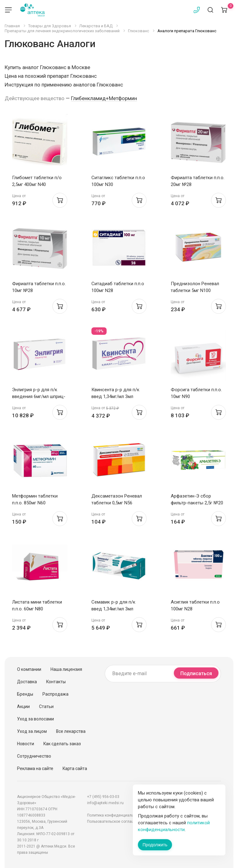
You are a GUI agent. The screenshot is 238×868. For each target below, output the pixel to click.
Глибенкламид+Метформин (104, 98)
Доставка (27, 682)
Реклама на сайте (35, 768)
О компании (29, 669)
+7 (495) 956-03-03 (103, 797)
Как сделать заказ (62, 744)
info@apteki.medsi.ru (105, 803)
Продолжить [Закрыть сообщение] (155, 845)
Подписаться (196, 673)
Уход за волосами (35, 719)
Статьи (46, 706)
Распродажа (55, 694)
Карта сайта (75, 768)
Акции (23, 706)
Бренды (25, 694)
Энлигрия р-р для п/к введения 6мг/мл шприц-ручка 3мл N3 (39, 396)
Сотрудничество (34, 756)
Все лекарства (71, 731)
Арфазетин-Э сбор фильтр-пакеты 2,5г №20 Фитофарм (197, 503)
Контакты (56, 682)
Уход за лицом (32, 731)
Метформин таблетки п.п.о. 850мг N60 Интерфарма (35, 503)
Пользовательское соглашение (115, 821)
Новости (26, 744)
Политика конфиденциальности (115, 815)
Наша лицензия (66, 669)
